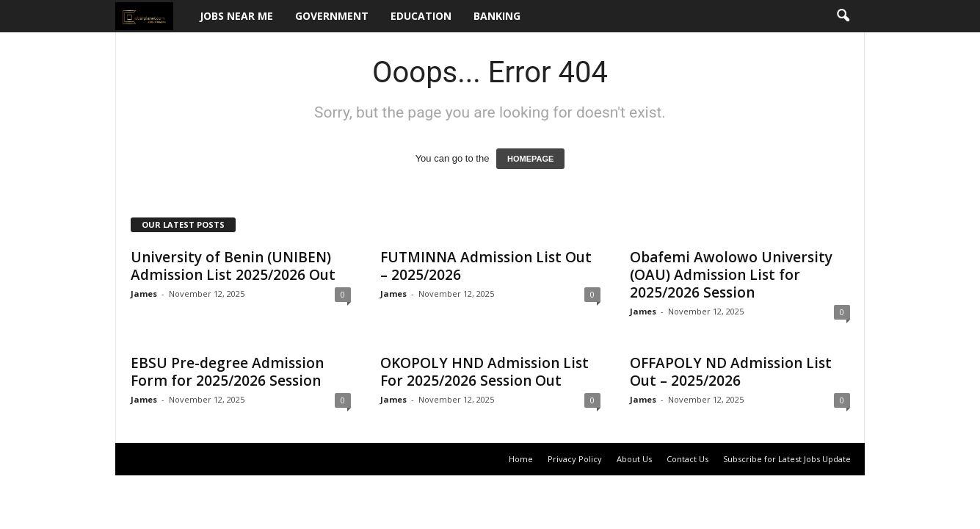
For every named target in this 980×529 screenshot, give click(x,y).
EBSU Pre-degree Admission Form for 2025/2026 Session (227, 372)
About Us (634, 459)
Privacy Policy (575, 459)
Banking (497, 16)
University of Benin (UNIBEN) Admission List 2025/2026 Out (233, 266)
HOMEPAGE (530, 159)
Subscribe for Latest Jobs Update (787, 459)
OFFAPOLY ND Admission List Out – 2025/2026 (731, 372)
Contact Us (687, 459)
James (144, 294)
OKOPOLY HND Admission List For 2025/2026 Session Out (484, 372)
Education (421, 16)
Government (332, 16)
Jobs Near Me (236, 16)
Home (521, 459)
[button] (843, 16)
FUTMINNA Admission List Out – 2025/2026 (486, 266)
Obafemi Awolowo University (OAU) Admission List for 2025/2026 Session (731, 275)
